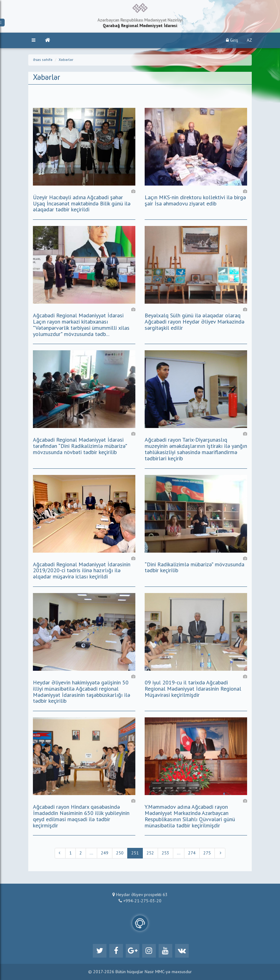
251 (135, 853)
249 (105, 853)
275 (207, 853)
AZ (249, 40)
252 (150, 853)
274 (192, 853)
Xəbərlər (66, 60)
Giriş (232, 40)
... (91, 853)
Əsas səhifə (43, 60)
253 (165, 853)
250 (120, 853)
